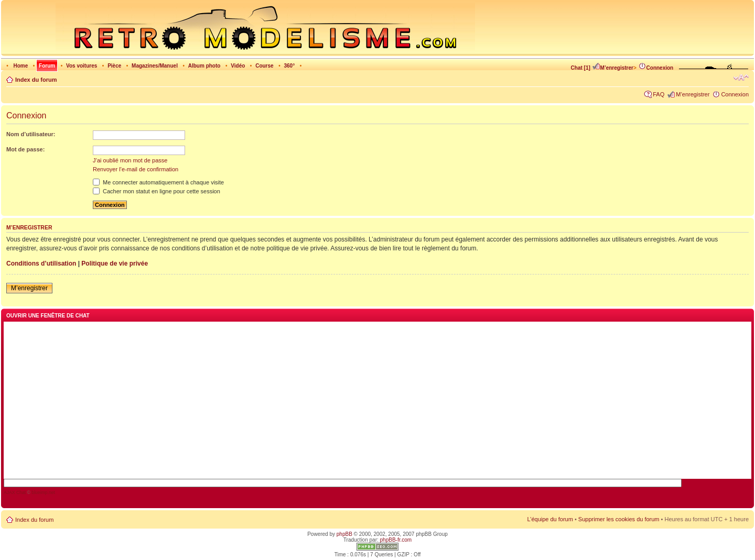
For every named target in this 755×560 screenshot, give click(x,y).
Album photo (204, 66)
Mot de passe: (25, 149)
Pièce (114, 66)
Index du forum (36, 80)
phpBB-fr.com (396, 540)
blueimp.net (43, 492)
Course (264, 66)
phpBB (344, 534)
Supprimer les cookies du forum (619, 519)
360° (289, 66)
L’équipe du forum (550, 519)
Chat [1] (581, 68)
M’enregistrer (613, 68)
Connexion (656, 68)
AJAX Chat (15, 492)
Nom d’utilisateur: (31, 134)
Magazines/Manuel (155, 66)
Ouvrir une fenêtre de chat (48, 316)
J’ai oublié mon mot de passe (130, 160)
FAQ (659, 94)
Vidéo (238, 66)
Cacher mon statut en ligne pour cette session (157, 191)
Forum (47, 66)
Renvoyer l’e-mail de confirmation (136, 169)
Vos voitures (82, 66)
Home (20, 66)
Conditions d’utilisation (41, 263)
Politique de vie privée (115, 263)
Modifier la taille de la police (741, 78)
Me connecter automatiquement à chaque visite (158, 182)
